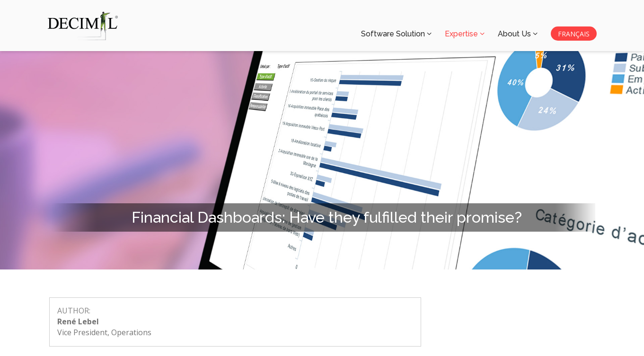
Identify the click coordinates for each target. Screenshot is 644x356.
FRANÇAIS (574, 34)
